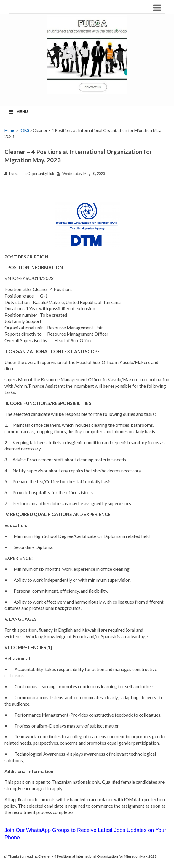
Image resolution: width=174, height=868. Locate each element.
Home (10, 130)
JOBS (24, 130)
